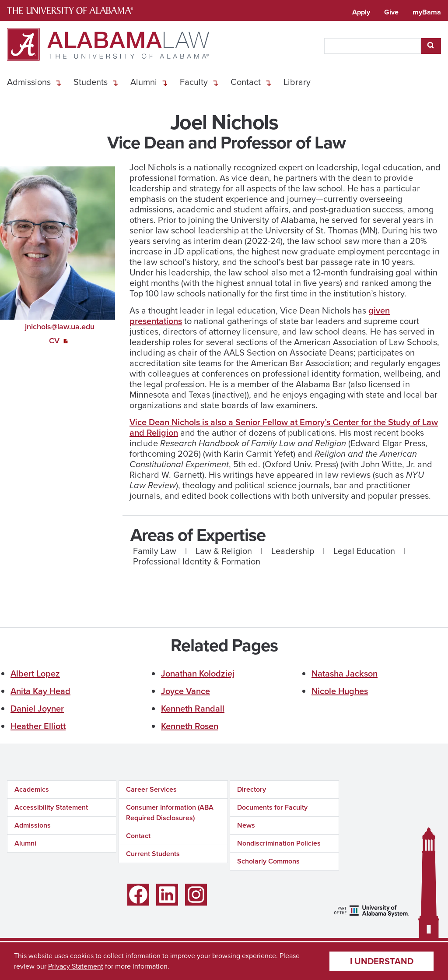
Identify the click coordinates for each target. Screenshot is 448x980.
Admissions (29, 82)
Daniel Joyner (37, 709)
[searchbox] (373, 46)
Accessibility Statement (51, 807)
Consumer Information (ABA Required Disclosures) (170, 813)
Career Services (151, 789)
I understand (382, 961)
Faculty (194, 82)
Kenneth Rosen (190, 726)
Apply (361, 12)
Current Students (153, 854)
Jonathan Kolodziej (198, 673)
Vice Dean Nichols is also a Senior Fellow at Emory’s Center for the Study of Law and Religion (284, 427)
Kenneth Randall (193, 709)
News (246, 825)
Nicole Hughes (340, 691)
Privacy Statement (76, 966)
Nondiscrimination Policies (279, 843)
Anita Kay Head (40, 691)
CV (54, 341)
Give (391, 12)
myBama (427, 12)
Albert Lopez (35, 673)
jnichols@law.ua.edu (60, 327)
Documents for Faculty (272, 807)
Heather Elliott (38, 726)
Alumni (144, 82)
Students (91, 82)
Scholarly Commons (268, 861)
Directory (252, 789)
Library (297, 82)
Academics (32, 789)
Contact (246, 82)
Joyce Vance (185, 691)
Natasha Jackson (345, 673)
